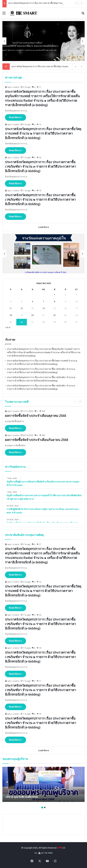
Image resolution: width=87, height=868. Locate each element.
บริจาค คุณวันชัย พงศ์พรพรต (22, 797)
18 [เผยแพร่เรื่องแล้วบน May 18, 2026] (11, 315)
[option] (44, 41)
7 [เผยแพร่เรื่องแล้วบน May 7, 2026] (43, 301)
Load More (44, 227)
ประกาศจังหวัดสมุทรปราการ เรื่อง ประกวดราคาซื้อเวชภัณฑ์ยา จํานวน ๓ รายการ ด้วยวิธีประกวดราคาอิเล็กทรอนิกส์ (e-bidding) (40, 167)
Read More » (16, 117)
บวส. (63, 848)
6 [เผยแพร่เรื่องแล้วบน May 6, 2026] (33, 301)
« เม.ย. (8, 327)
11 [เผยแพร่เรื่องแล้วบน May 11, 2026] (11, 308)
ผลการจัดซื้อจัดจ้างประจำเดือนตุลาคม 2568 (36, 416)
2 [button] (45, 807)
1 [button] (42, 807)
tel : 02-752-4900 (43, 853)
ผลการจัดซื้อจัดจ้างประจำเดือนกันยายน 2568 (37, 440)
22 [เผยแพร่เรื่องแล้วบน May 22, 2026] (55, 315)
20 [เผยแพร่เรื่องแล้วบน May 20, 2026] (32, 315)
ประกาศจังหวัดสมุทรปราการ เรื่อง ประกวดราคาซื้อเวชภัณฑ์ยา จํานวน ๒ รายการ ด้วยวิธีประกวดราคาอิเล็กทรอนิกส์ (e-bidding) (40, 200)
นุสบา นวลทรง (13, 87)
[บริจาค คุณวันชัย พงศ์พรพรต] (43, 784)
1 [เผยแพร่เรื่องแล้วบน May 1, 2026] (54, 295)
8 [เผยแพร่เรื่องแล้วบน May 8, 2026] (54, 301)
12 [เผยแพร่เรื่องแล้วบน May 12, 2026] (22, 308)
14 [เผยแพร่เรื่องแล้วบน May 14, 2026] (43, 308)
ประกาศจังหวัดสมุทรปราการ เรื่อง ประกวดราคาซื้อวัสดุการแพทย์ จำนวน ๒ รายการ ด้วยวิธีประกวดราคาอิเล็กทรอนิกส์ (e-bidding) (43, 133)
